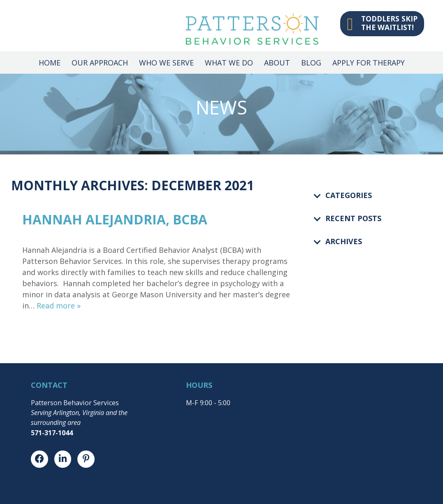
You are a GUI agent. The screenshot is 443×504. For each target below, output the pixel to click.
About (277, 63)
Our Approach (100, 63)
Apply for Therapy (369, 63)
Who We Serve (166, 63)
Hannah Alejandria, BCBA (115, 219)
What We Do (229, 63)
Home (50, 63)
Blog (311, 63)
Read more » (59, 306)
